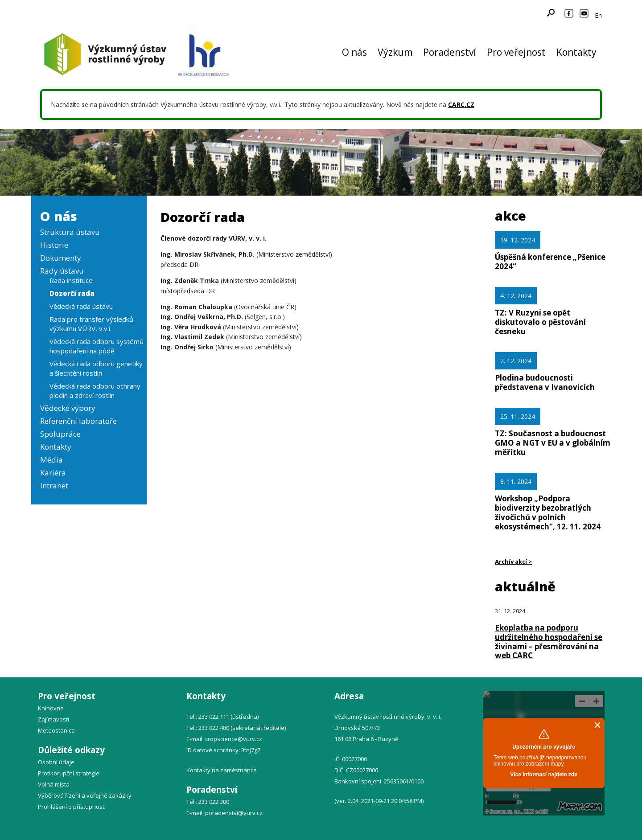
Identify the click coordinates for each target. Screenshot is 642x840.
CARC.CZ (461, 104)
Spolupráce (60, 434)
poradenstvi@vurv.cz (234, 813)
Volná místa (54, 784)
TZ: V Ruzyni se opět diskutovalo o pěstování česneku (540, 322)
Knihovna (51, 708)
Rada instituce (71, 280)
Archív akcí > (513, 561)
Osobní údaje (56, 762)
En (598, 15)
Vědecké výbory (68, 408)
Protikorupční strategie (69, 773)
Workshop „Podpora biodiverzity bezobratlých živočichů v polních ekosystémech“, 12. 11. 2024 (548, 512)
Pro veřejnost (516, 52)
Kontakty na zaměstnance (222, 770)
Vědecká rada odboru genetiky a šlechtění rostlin (96, 368)
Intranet (54, 486)
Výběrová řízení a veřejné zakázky (85, 795)
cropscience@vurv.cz (234, 739)
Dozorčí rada (72, 293)
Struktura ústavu (70, 232)
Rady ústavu (62, 271)
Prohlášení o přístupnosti (72, 807)
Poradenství (450, 52)
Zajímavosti (53, 719)
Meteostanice (56, 730)
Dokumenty (61, 258)
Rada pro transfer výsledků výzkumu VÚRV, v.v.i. (91, 324)
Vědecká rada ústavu (81, 306)
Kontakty (576, 52)
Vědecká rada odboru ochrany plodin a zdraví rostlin (95, 391)
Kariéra (53, 473)
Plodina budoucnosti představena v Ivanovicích (545, 382)
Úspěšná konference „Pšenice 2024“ (550, 262)
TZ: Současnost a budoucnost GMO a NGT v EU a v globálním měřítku (553, 443)
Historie (54, 245)
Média (51, 460)
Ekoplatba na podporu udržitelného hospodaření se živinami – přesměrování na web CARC (549, 641)
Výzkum (395, 52)
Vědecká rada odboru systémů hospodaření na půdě (97, 346)
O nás (354, 52)
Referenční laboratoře (78, 421)
